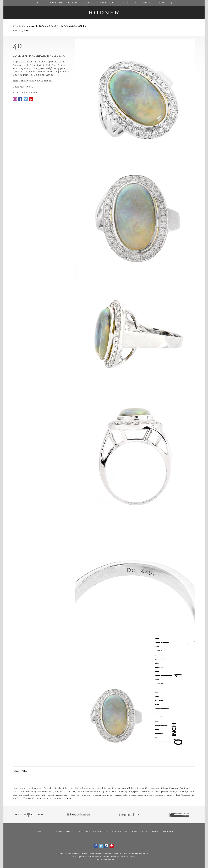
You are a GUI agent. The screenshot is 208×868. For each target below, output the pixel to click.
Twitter (26, 99)
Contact (168, 832)
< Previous (17, 31)
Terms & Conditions (144, 832)
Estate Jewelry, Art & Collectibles (57, 26)
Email (15, 99)
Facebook (20, 99)
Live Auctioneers (79, 815)
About (42, 832)
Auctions (56, 832)
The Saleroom (180, 815)
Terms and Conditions (62, 799)
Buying (71, 832)
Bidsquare (29, 815)
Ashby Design (107, 859)
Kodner (104, 12)
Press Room (120, 832)
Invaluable (129, 815)
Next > (27, 31)
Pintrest (31, 99)
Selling (84, 832)
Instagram (106, 846)
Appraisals (101, 832)
